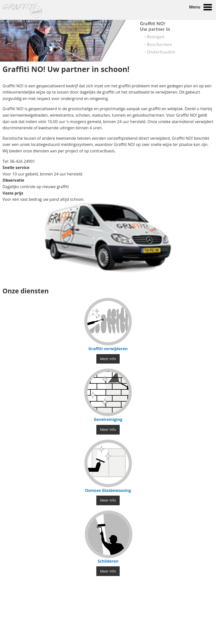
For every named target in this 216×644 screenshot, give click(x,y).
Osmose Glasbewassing (108, 490)
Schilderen (108, 561)
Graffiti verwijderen (108, 349)
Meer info (108, 359)
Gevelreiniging (108, 419)
